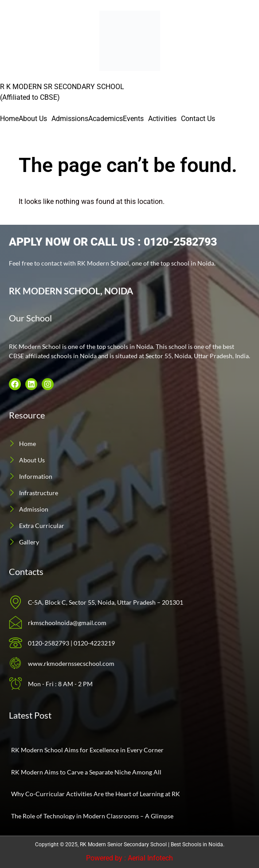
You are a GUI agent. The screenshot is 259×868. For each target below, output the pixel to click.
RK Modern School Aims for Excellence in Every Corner (87, 750)
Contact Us (198, 119)
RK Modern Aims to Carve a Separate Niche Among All (86, 772)
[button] (35, 119)
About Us (33, 119)
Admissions (70, 119)
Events (133, 119)
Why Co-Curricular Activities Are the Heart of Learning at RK (96, 794)
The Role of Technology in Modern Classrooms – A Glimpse (92, 816)
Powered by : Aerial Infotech (129, 858)
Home (9, 119)
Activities (162, 119)
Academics (106, 119)
